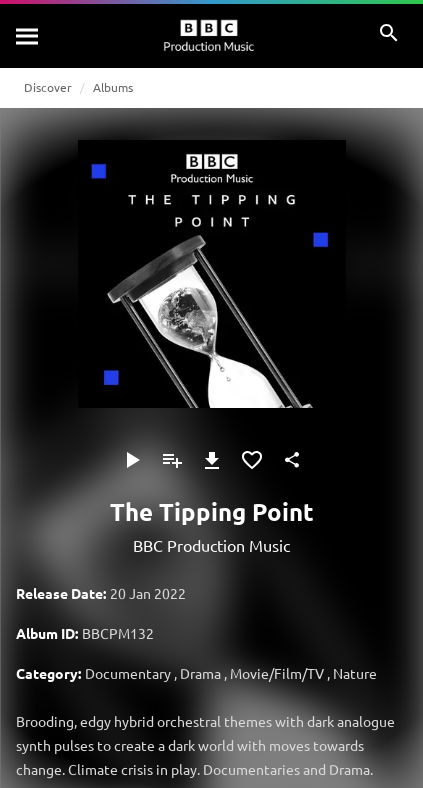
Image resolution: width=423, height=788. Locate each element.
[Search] (28, 36)
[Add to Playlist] (172, 460)
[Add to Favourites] (252, 460)
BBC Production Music (211, 545)
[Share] (292, 460)
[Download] (212, 460)
